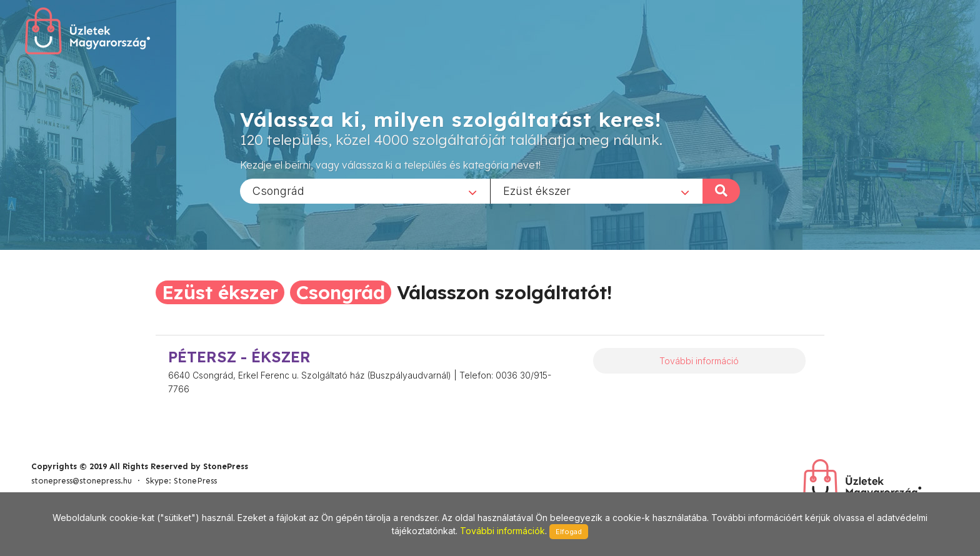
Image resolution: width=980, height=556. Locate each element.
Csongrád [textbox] (278, 190)
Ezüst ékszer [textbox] (537, 190)
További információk (502, 531)
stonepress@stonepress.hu (82, 481)
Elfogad (569, 532)
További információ (699, 361)
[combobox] (365, 191)
